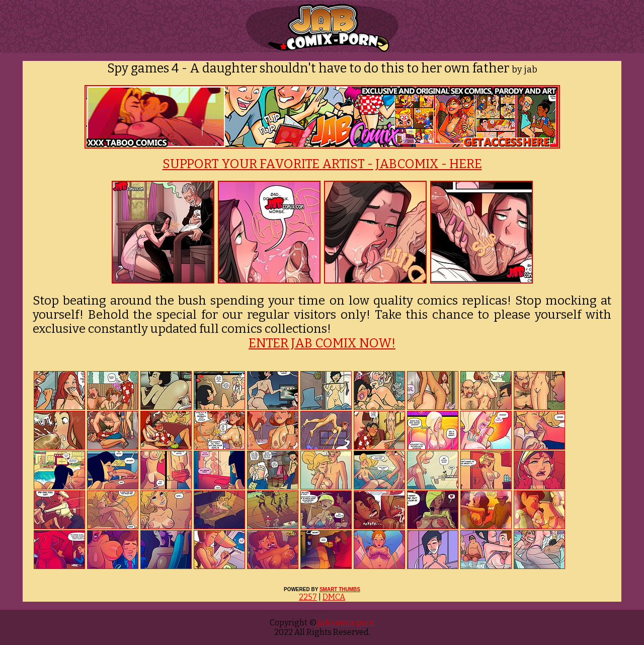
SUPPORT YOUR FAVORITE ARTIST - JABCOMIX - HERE (322, 164)
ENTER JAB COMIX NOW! (322, 343)
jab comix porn (345, 623)
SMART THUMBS (340, 589)
